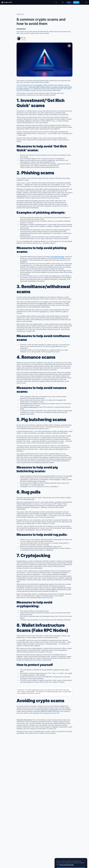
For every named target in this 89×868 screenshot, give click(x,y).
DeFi (24, 504)
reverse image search (30, 407)
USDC (41, 303)
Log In (69, 2)
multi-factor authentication (50, 710)
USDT (45, 303)
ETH (52, 311)
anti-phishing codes (58, 257)
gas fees (43, 311)
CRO (65, 311)
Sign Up (76, 2)
